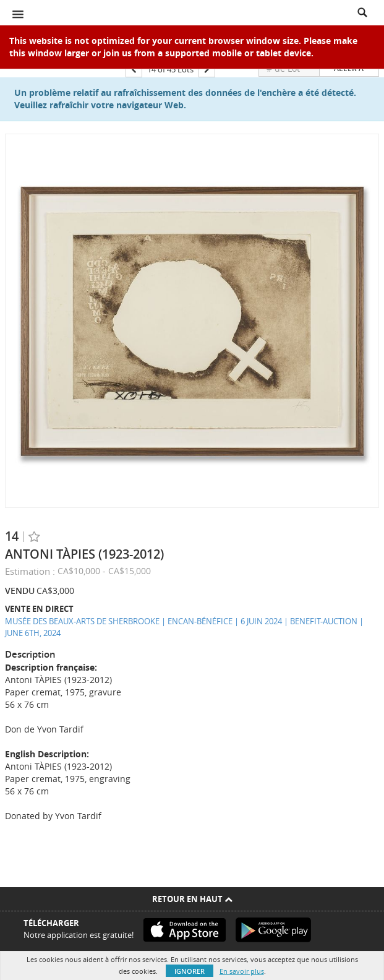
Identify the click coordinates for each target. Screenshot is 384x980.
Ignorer (190, 971)
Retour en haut (192, 899)
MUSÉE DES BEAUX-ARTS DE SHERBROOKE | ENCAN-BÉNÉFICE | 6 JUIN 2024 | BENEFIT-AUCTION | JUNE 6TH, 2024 (184, 627)
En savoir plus (242, 971)
